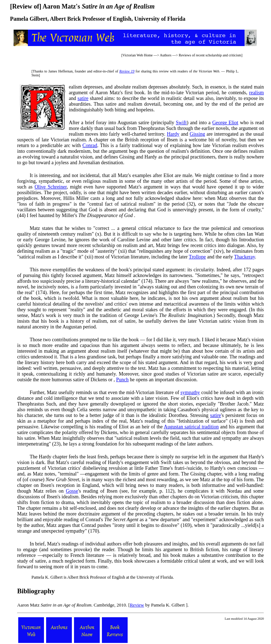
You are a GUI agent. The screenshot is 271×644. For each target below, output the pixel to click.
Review (137, 605)
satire (83, 98)
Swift (181, 123)
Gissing (198, 134)
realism (257, 93)
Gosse (72, 491)
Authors (166, 55)
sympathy (190, 393)
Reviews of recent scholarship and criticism (210, 55)
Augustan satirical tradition (191, 427)
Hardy (173, 134)
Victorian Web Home (138, 55)
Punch (122, 380)
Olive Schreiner (51, 187)
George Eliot (225, 123)
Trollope (197, 257)
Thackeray (245, 257)
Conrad (90, 145)
